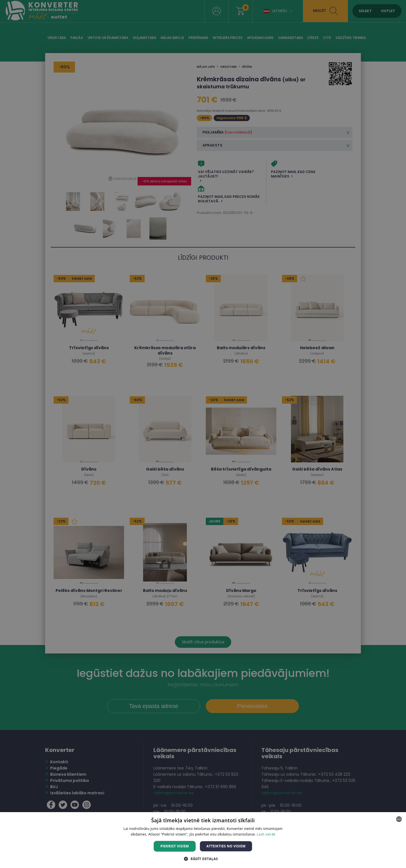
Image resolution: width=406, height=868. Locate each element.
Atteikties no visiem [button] (226, 846)
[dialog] (203, 434)
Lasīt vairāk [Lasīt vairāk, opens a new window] (266, 834)
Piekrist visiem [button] (175, 846)
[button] (203, 859)
